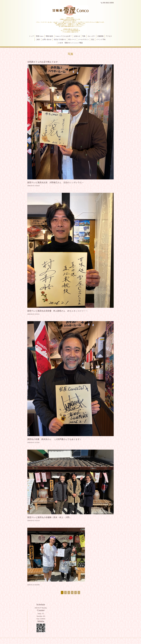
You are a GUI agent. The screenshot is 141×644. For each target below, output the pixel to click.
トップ (31, 36)
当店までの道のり (60, 39)
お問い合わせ (47, 39)
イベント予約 (101, 39)
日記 (93, 39)
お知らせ (77, 36)
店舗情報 (100, 36)
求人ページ (72, 39)
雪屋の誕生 (49, 36)
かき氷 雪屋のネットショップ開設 (71, 43)
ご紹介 (38, 39)
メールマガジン (83, 39)
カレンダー (91, 36)
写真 (84, 36)
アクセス (109, 36)
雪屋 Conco (40, 36)
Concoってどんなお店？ (64, 36)
